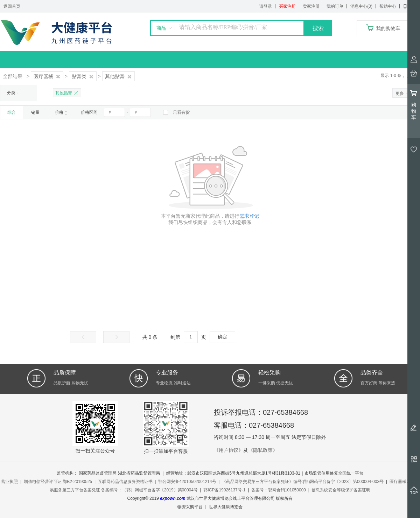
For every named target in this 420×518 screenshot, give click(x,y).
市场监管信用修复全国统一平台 (334, 473)
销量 (35, 112)
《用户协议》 (229, 450)
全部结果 (13, 76)
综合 (12, 112)
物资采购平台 (190, 507)
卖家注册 (311, 6)
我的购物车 (388, 28)
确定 (223, 337)
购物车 (414, 105)
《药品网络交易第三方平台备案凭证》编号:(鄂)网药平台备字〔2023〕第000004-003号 (303, 482)
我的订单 (335, 6)
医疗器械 (47, 76)
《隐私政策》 (263, 450)
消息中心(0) (361, 6)
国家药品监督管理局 (98, 473)
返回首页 (12, 6)
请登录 (266, 6)
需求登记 (249, 216)
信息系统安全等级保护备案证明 (341, 490)
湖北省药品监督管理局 (139, 473)
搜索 (318, 28)
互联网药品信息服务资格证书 (125, 482)
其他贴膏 (118, 76)
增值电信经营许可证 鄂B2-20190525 (58, 482)
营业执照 (9, 482)
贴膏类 (83, 76)
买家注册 (287, 6)
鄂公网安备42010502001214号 (187, 482)
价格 (61, 112)
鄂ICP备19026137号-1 (224, 490)
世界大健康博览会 (226, 507)
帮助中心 (388, 6)
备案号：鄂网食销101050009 (279, 490)
